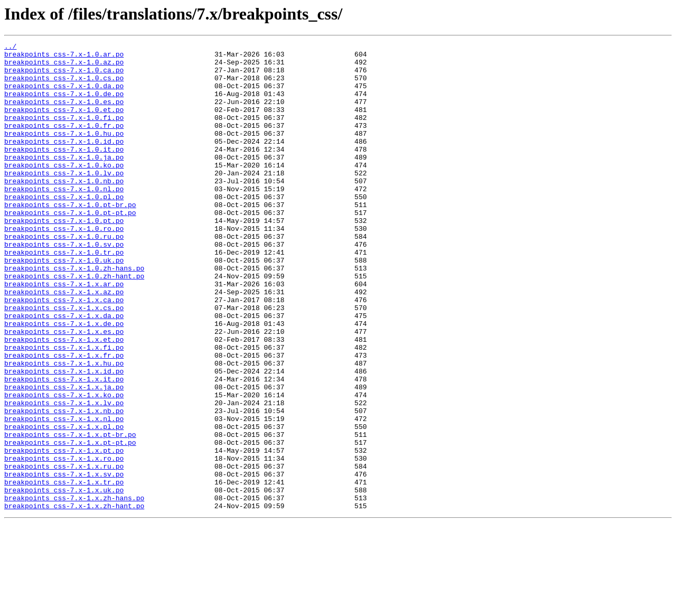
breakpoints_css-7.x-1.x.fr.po (64, 418)
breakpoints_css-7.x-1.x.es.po (64, 390)
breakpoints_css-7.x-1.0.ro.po (64, 266)
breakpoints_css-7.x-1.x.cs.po (64, 361)
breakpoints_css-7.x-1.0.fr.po (64, 143)
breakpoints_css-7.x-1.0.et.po (64, 124)
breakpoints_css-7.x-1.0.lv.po (64, 200)
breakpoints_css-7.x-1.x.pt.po (64, 533)
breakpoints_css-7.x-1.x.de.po (64, 380)
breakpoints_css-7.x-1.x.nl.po (64, 494)
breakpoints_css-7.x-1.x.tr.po (64, 571)
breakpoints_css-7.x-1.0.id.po (64, 162)
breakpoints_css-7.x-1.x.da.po (64, 371)
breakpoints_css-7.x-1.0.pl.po (64, 228)
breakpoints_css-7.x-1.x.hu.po (64, 428)
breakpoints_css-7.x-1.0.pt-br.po (70, 238)
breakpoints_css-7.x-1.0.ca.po (64, 76)
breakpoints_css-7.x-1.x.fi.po (64, 409)
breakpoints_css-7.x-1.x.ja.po (64, 456)
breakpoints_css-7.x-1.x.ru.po (64, 552)
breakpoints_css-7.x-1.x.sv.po (64, 561)
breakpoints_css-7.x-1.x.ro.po (64, 542)
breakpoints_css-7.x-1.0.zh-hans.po (74, 314)
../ (10, 48)
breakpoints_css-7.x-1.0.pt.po (64, 257)
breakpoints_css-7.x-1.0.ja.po (64, 181)
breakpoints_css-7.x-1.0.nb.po (64, 209)
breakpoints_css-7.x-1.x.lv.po (64, 475)
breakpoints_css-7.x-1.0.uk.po (64, 304)
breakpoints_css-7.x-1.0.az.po (64, 67)
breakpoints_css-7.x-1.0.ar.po (64, 57)
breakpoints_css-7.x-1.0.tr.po (64, 295)
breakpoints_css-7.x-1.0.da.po (64, 95)
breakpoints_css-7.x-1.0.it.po (64, 171)
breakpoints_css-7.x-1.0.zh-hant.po (74, 323)
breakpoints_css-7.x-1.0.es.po (64, 114)
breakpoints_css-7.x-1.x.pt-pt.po (70, 523)
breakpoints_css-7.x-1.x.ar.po (64, 333)
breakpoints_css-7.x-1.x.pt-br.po (70, 514)
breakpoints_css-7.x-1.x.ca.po (64, 352)
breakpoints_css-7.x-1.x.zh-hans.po (74, 590)
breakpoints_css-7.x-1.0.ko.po (64, 190)
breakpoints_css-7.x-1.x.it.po (64, 447)
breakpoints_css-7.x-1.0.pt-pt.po (70, 247)
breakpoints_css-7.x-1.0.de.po (64, 105)
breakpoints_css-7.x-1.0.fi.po (64, 133)
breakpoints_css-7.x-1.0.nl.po (64, 219)
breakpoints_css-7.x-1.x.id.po (64, 437)
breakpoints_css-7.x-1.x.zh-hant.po (74, 599)
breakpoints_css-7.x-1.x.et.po (64, 399)
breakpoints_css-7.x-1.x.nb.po (64, 485)
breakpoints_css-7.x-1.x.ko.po (64, 466)
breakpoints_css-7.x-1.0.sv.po (64, 285)
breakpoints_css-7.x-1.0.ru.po (64, 276)
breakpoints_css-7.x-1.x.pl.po (64, 504)
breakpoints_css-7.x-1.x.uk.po (64, 580)
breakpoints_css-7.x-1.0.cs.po (64, 86)
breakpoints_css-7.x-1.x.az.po (64, 342)
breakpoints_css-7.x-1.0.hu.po (64, 152)
